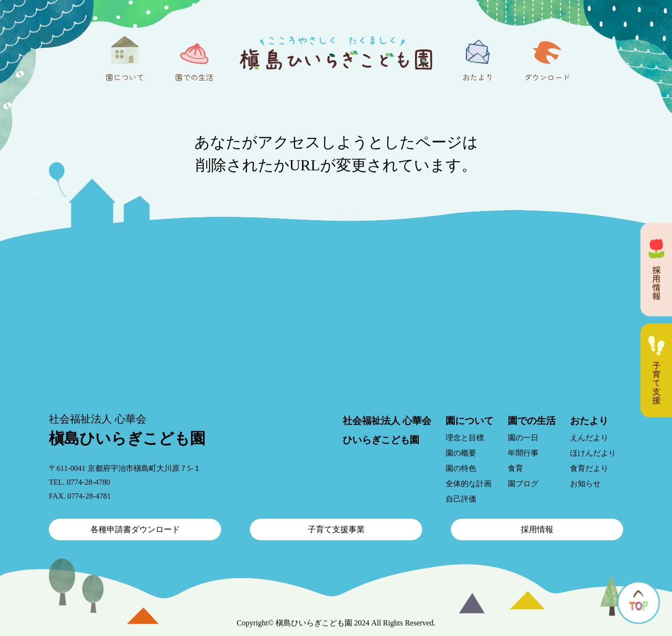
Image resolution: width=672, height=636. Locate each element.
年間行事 (523, 453)
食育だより (589, 468)
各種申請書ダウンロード (135, 530)
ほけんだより (593, 453)
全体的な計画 (469, 484)
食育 (515, 468)
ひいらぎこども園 (381, 440)
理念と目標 (465, 438)
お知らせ (585, 484)
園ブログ (523, 484)
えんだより (589, 438)
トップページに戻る (22, 192)
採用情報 (537, 530)
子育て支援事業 (336, 530)
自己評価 (461, 499)
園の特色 (461, 468)
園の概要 (461, 453)
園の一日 (523, 438)
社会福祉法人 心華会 (387, 421)
